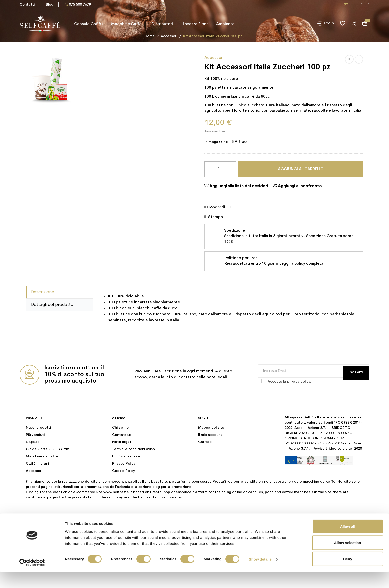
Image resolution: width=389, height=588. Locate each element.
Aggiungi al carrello (301, 169)
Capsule (33, 442)
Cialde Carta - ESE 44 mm (48, 449)
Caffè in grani (37, 464)
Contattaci (122, 435)
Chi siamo (120, 428)
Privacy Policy (124, 464)
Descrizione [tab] (43, 292)
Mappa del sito (211, 428)
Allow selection (347, 559)
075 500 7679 (80, 5)
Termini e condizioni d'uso (133, 449)
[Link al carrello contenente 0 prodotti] (365, 23)
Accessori (214, 58)
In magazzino (216, 142)
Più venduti (35, 435)
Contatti (27, 5)
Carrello (205, 442)
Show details (260, 575)
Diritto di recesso (127, 457)
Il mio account (210, 435)
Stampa (214, 217)
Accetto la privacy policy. (289, 382)
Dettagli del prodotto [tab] (52, 305)
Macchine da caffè (42, 457)
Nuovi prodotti (38, 428)
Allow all (348, 542)
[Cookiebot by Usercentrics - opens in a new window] (32, 578)
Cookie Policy (124, 471)
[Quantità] (220, 169)
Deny (348, 575)
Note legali (122, 442)
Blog (50, 5)
